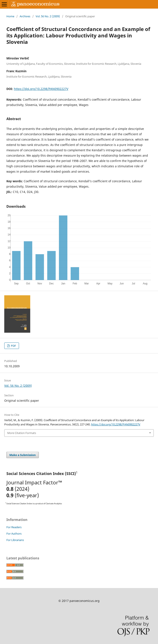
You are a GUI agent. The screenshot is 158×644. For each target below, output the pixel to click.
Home (10, 16)
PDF (13, 346)
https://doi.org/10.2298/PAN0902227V (41, 89)
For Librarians (15, 540)
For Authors (14, 534)
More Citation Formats (22, 433)
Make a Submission (23, 455)
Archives (25, 16)
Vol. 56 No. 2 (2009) (48, 16)
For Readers (14, 527)
